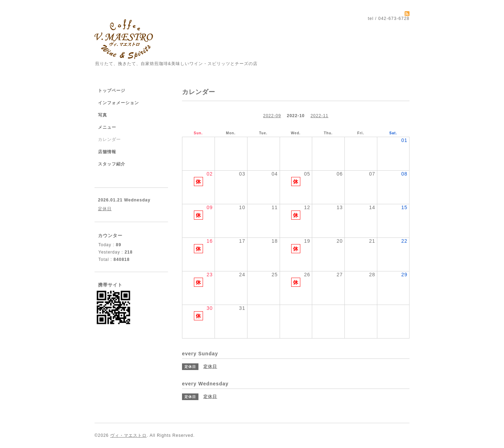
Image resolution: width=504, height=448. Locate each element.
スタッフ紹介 (112, 164)
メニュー (107, 127)
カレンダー (109, 140)
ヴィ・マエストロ (128, 435)
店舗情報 (107, 152)
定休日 (105, 209)
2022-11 (319, 116)
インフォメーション (118, 103)
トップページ (112, 91)
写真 (103, 115)
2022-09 (272, 116)
